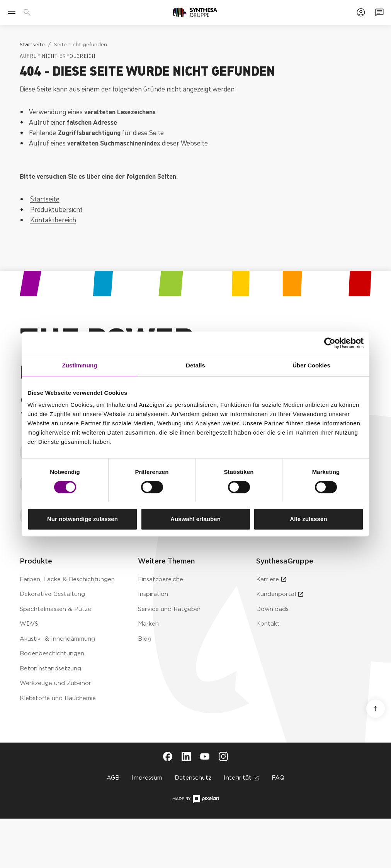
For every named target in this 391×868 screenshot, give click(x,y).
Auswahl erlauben (195, 519)
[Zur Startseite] (195, 12)
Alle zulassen (308, 519)
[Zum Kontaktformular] (379, 12)
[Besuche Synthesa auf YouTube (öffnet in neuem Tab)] (205, 756)
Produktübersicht (56, 209)
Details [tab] (195, 365)
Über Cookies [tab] (311, 365)
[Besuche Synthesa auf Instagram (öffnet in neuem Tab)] (223, 756)
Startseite (45, 198)
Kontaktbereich (53, 219)
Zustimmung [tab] (80, 365)
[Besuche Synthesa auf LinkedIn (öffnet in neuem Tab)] (186, 756)
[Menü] (12, 12)
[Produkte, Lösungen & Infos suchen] (29, 12)
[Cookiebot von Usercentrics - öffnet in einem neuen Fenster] (330, 343)
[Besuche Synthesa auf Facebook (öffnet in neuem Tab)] (168, 756)
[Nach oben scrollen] (376, 709)
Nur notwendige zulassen (82, 519)
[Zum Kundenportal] (361, 12)
